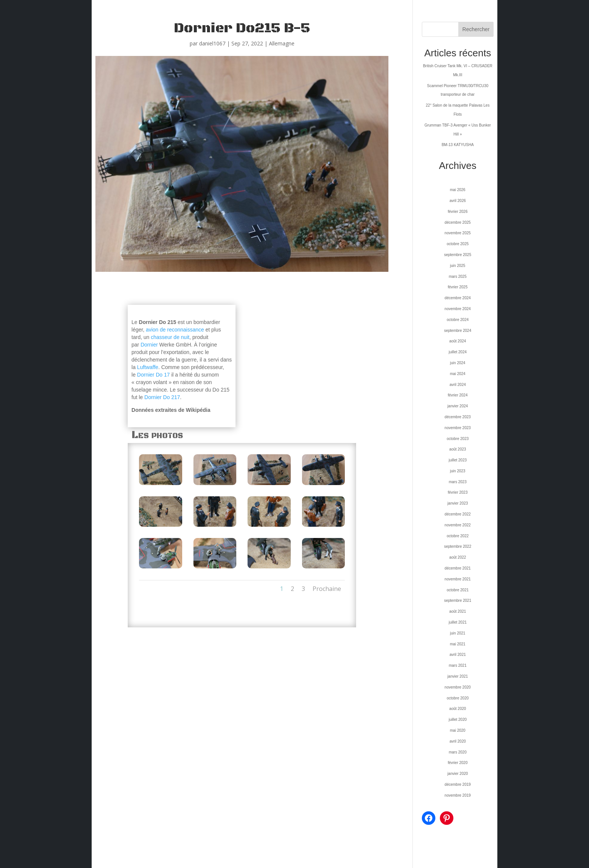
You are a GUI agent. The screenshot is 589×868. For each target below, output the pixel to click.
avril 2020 (458, 741)
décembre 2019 (458, 784)
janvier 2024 (458, 406)
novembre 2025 (458, 233)
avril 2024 (458, 385)
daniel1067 (212, 43)
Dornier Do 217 (162, 397)
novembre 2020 (458, 687)
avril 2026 (458, 201)
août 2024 (458, 341)
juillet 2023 (458, 460)
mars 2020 (458, 752)
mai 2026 (458, 190)
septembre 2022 (458, 546)
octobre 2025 (458, 244)
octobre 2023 (458, 439)
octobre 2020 (458, 698)
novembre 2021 (458, 579)
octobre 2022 (458, 536)
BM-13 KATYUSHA (458, 145)
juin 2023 (458, 471)
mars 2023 (458, 482)
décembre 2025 (458, 222)
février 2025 (458, 287)
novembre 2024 (458, 309)
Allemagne (282, 43)
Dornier (149, 345)
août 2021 (458, 611)
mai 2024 (458, 374)
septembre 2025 (458, 255)
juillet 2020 (458, 720)
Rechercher (476, 29)
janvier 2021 (458, 676)
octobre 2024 (458, 320)
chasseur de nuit (170, 337)
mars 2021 (458, 665)
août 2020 (458, 709)
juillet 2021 (458, 622)
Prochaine (327, 589)
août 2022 (458, 557)
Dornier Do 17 (153, 375)
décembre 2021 (458, 568)
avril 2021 (458, 655)
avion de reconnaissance (175, 330)
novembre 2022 (458, 525)
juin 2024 (458, 363)
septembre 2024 (458, 331)
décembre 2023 (458, 417)
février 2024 (458, 395)
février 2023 (458, 492)
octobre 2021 (458, 590)
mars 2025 (458, 277)
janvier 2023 (458, 503)
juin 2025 (458, 266)
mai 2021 (458, 644)
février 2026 (458, 212)
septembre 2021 (458, 601)
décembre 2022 (458, 514)
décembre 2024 (458, 298)
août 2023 (458, 449)
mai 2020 (458, 730)
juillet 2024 (458, 352)
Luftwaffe (148, 367)
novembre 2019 (458, 795)
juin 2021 (458, 633)
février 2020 (458, 763)
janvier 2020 (458, 774)
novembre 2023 (458, 428)
